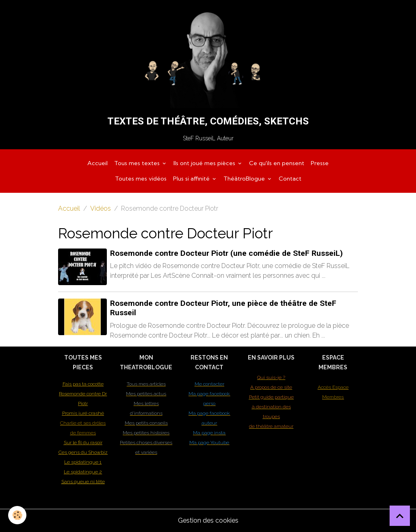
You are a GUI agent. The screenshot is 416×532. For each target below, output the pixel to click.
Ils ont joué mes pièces (205, 163)
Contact (290, 179)
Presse (320, 163)
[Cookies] (17, 515)
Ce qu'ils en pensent (277, 163)
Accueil (97, 163)
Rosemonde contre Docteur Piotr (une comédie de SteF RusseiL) (226, 253)
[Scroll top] (400, 516)
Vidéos (101, 208)
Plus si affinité (192, 179)
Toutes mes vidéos (141, 179)
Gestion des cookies (208, 520)
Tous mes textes (138, 163)
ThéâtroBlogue (245, 179)
